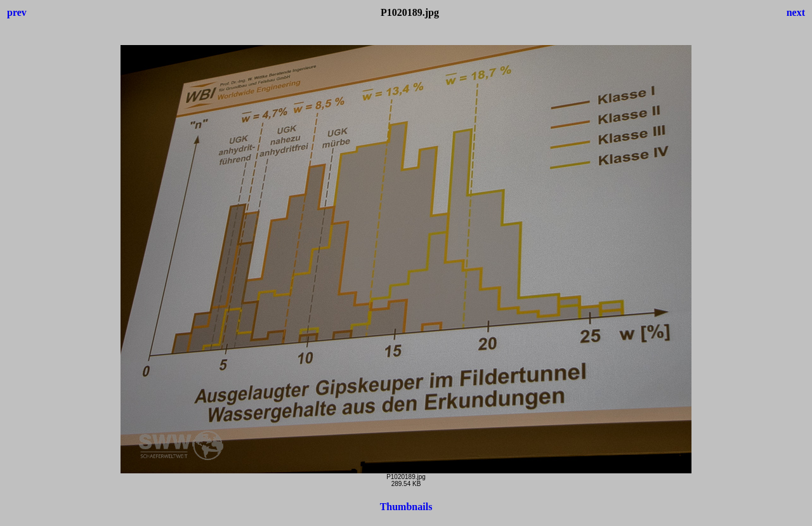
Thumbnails (406, 507)
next (796, 12)
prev (17, 12)
